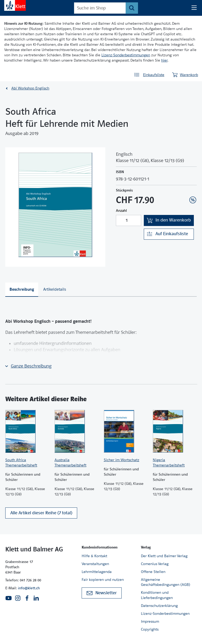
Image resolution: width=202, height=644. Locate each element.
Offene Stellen (153, 572)
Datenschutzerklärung (159, 606)
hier (164, 60)
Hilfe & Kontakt (94, 556)
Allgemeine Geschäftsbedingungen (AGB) (166, 582)
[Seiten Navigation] (194, 8)
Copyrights (150, 629)
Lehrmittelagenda (97, 572)
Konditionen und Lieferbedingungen (157, 595)
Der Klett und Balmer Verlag (164, 556)
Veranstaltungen (95, 564)
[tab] (22, 290)
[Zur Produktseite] (27, 431)
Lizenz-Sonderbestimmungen (126, 55)
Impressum (150, 621)
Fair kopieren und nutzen (103, 580)
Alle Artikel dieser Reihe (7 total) (41, 513)
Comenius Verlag (155, 564)
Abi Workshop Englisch (30, 88)
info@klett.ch (29, 588)
